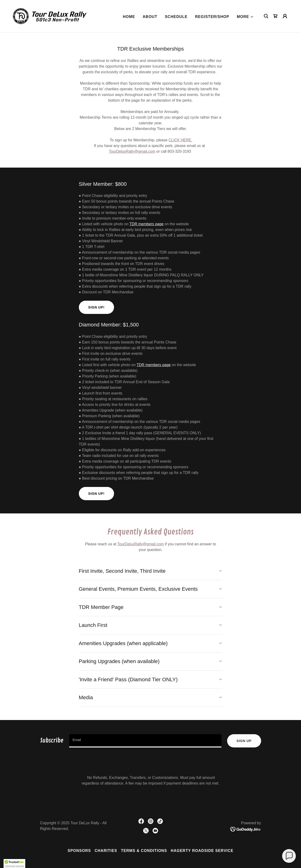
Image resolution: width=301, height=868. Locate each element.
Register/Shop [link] (212, 17)
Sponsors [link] (79, 851)
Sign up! (96, 494)
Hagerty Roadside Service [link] (202, 851)
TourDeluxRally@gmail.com (132, 151)
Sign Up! (96, 307)
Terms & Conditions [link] (144, 851)
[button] (245, 17)
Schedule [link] (176, 17)
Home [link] (129, 17)
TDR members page (146, 224)
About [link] (150, 17)
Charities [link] (106, 851)
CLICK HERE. (180, 140)
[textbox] (145, 741)
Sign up (244, 741)
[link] (50, 16)
